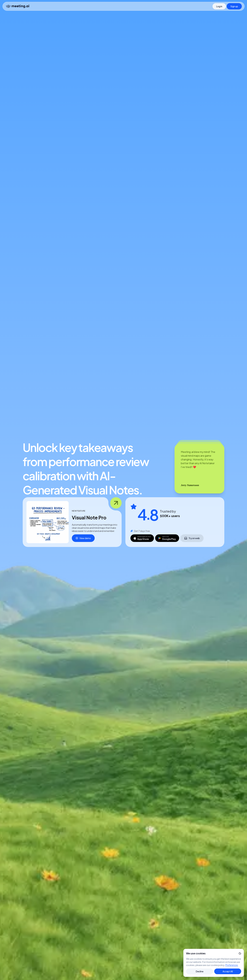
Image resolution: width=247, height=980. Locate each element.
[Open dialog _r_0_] (48, 522)
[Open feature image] (116, 503)
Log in (219, 6)
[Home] (18, 6)
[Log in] (219, 6)
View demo (83, 538)
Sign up (234, 6)
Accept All (228, 971)
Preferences (232, 965)
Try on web (192, 539)
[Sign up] (234, 6)
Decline (200, 971)
